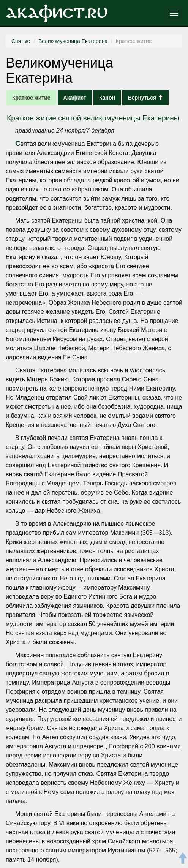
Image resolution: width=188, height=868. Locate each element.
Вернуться (145, 98)
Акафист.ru (57, 13)
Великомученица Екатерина (73, 41)
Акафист (75, 98)
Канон (107, 98)
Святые (21, 41)
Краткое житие (31, 98)
